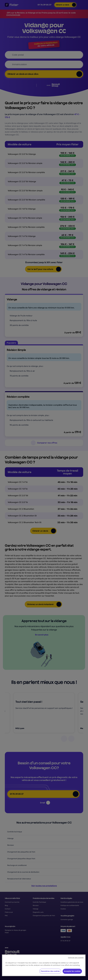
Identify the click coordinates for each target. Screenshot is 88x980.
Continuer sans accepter (76, 958)
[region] (44, 965)
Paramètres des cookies (50, 971)
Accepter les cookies (72, 971)
